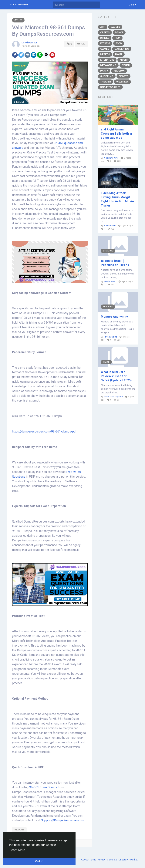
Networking (108, 65)
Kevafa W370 (110, 282)
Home (119, 54)
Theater (106, 82)
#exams (19, 830)
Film (117, 38)
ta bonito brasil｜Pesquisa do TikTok (115, 263)
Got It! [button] (39, 861)
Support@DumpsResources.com (62, 820)
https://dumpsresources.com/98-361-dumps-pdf (44, 432)
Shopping (107, 76)
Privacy (102, 860)
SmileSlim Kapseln (113, 397)
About (85, 860)
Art (103, 27)
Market (134, 860)
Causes (115, 27)
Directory (124, 860)
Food (119, 43)
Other (18, 20)
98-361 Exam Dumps (44, 787)
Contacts (112, 860)
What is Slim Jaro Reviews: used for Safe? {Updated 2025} (116, 376)
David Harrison (30, 43)
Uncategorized (110, 87)
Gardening (122, 49)
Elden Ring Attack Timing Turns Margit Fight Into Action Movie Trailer (117, 199)
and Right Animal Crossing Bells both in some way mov (116, 134)
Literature (107, 60)
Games (105, 49)
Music (124, 60)
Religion (119, 71)
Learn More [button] (17, 850)
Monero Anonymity (114, 317)
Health (105, 54)
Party (104, 71)
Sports (123, 76)
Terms (93, 860)
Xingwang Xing (111, 158)
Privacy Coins (110, 337)
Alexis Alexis (110, 226)
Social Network (19, 5)
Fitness (105, 43)
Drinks (105, 38)
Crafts (105, 32)
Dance (119, 32)
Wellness (122, 82)
